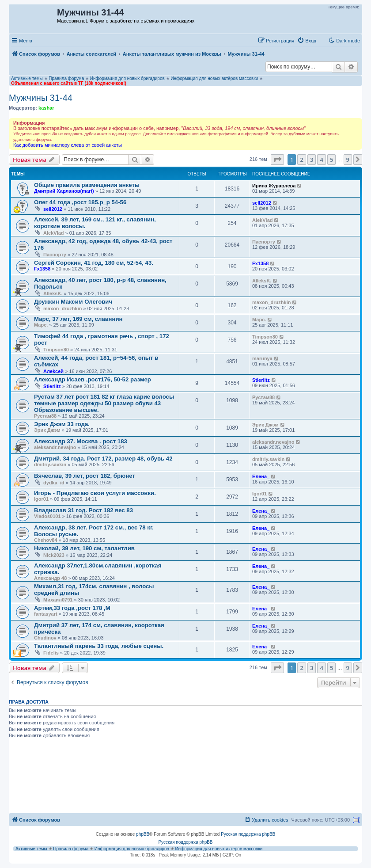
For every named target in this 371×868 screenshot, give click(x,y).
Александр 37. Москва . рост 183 (81, 441)
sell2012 (53, 209)
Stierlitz (52, 386)
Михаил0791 (58, 600)
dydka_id (54, 483)
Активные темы (27, 78)
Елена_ (261, 476)
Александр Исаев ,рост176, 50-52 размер (93, 379)
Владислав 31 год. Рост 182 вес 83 (83, 510)
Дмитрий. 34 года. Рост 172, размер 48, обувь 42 (103, 459)
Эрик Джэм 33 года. (62, 424)
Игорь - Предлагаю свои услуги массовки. (95, 493)
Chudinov (45, 638)
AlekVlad (53, 233)
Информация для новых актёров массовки (214, 78)
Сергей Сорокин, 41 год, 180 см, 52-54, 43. (94, 263)
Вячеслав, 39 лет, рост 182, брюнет (85, 476)
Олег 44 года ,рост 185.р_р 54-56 (80, 202)
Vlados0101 (47, 516)
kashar (46, 108)
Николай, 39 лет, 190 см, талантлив (84, 548)
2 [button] (301, 160)
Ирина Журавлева (274, 186)
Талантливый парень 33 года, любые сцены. (99, 646)
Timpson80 (56, 350)
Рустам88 (45, 416)
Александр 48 (50, 578)
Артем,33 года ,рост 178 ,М (72, 608)
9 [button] (348, 160)
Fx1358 (42, 269)
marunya (262, 358)
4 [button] (321, 160)
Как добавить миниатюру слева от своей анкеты (68, 145)
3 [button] (312, 160)
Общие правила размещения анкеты (87, 185)
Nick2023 (54, 555)
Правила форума (66, 78)
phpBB (143, 834)
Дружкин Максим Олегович (73, 302)
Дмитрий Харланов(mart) (64, 191)
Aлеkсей (53, 371)
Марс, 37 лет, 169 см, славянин (78, 319)
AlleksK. (53, 293)
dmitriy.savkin (50, 464)
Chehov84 (46, 540)
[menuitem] (307, 41)
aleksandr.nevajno (55, 447)
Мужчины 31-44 (41, 98)
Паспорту (55, 255)
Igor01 (41, 499)
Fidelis (51, 653)
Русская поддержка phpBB (248, 834)
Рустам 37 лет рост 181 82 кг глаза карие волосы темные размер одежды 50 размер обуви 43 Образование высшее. (104, 403)
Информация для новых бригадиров (127, 78)
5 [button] (331, 160)
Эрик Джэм (47, 430)
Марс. (41, 325)
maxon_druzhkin (62, 308)
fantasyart (46, 614)
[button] (277, 160)
